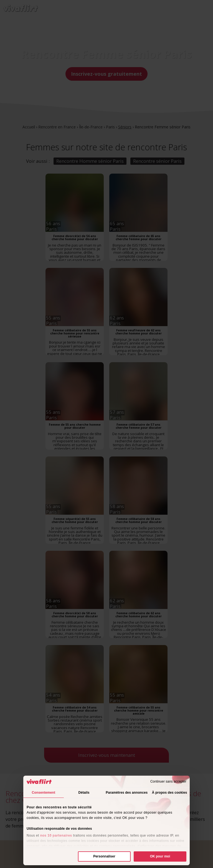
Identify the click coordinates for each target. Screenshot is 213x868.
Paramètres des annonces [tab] (127, 793)
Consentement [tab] (44, 793)
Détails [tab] (84, 793)
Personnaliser (104, 856)
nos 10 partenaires (56, 836)
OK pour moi (160, 856)
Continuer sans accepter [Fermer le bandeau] (168, 781)
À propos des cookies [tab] (170, 793)
